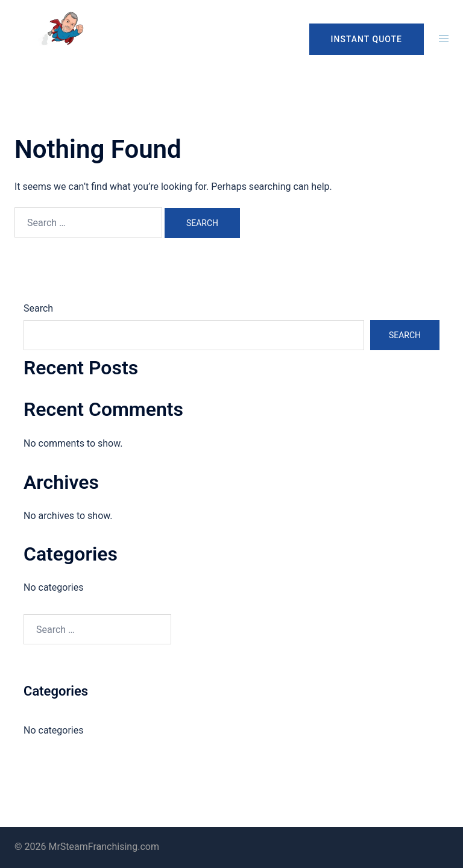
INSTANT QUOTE (366, 39)
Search (38, 308)
